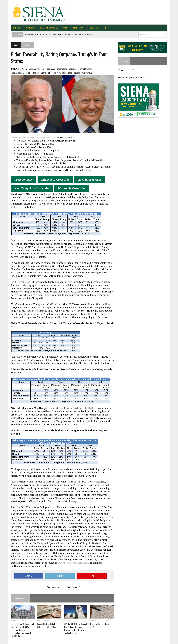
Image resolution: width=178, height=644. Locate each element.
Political (15, 28)
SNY (20, 616)
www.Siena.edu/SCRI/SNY (34, 561)
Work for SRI (151, 641)
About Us (92, 28)
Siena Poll (44, 73)
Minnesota (60, 69)
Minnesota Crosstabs (53, 181)
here (104, 561)
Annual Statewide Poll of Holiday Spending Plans (46, 620)
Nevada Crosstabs (88, 181)
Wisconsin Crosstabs (70, 190)
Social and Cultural (46, 28)
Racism (34, 73)
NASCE (63, 28)
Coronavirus (33, 69)
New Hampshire (84, 69)
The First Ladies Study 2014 (102, 619)
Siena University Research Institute (36, 138)
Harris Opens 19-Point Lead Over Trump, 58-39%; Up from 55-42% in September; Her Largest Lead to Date (20, 625)
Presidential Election (19, 73)
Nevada (71, 69)
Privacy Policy (164, 641)
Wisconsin (85, 73)
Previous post (52, 582)
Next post (73, 582)
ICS (47, 616)
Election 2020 (47, 69)
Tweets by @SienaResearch (132, 78)
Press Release (22, 181)
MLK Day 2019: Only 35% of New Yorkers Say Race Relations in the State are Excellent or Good (75, 623)
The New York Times (60, 73)
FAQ (142, 641)
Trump (75, 73)
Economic (28, 28)
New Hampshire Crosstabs (30, 190)
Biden (22, 69)
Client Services (76, 28)
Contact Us (123, 641)
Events (104, 28)
